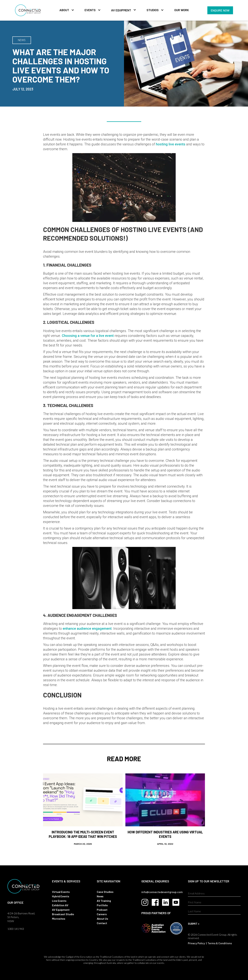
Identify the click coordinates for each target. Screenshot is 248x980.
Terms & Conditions (220, 943)
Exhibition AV (60, 905)
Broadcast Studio (63, 914)
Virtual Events (61, 892)
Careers (102, 914)
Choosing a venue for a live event (88, 336)
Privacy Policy (196, 943)
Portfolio (102, 905)
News (100, 896)
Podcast (102, 910)
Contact (102, 923)
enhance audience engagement (87, 629)
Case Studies (105, 892)
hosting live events (171, 144)
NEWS (22, 40)
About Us (102, 919)
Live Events (59, 901)
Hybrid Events (61, 896)
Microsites (59, 919)
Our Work (182, 10)
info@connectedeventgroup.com (162, 892)
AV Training (104, 901)
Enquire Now (220, 10)
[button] (65, 10)
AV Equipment (121, 10)
